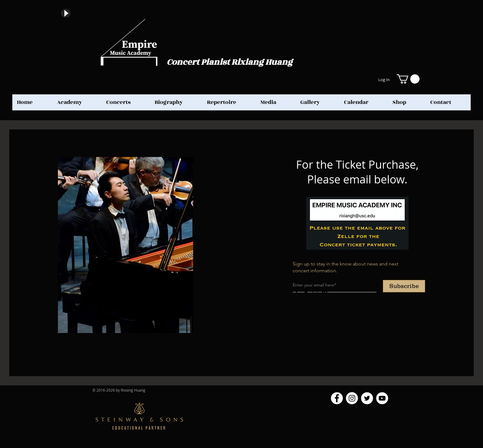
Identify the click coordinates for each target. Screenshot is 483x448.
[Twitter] (306, 291)
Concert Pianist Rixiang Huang (229, 62)
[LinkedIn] (325, 291)
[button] (408, 79)
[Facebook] (297, 291)
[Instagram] (315, 291)
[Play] (66, 13)
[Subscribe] (404, 286)
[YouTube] (382, 398)
